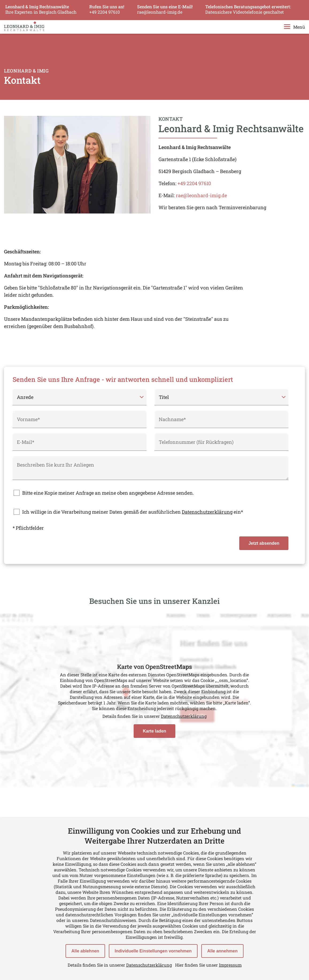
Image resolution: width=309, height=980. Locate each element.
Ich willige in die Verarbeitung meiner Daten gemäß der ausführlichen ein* (133, 512)
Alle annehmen (222, 951)
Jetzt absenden (264, 543)
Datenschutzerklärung (207, 512)
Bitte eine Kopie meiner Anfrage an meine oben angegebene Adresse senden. (108, 493)
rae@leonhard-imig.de (201, 195)
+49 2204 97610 (194, 183)
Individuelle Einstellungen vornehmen (153, 951)
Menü (294, 27)
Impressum (230, 965)
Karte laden (154, 731)
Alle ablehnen (85, 951)
